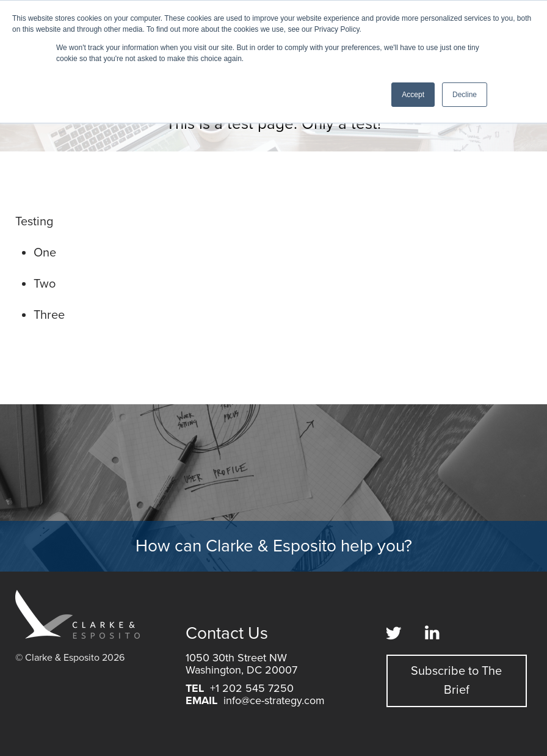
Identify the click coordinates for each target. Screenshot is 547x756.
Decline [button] (465, 95)
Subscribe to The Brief (456, 681)
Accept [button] (413, 95)
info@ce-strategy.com (274, 700)
